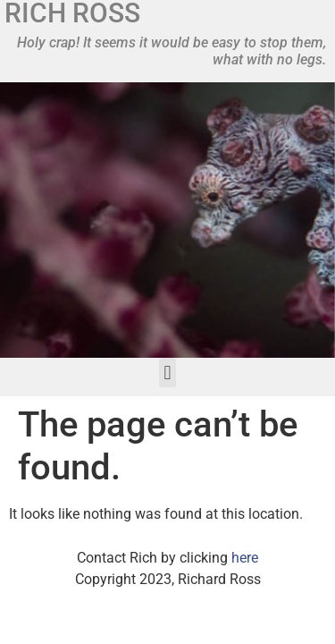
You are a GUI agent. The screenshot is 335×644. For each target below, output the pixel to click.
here (245, 558)
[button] (167, 373)
